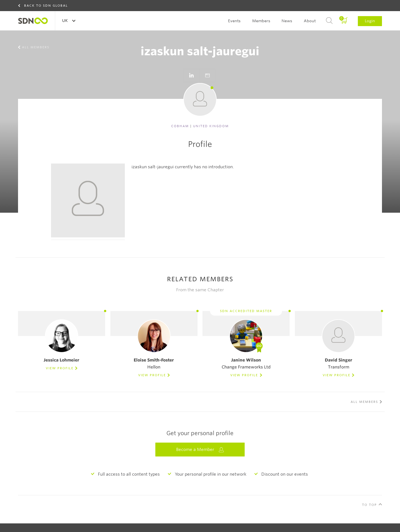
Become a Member (200, 450)
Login (370, 21)
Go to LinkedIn (191, 76)
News (287, 21)
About (310, 21)
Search (329, 21)
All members (36, 47)
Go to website (207, 76)
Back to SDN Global (46, 6)
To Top (369, 505)
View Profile (60, 368)
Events (234, 21)
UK (65, 21)
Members (261, 21)
